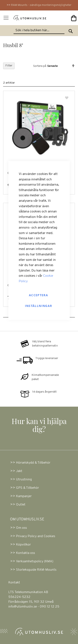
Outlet (21, 505)
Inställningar (39, 306)
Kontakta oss (25, 553)
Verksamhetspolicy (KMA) (35, 561)
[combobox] (39, 31)
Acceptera (38, 295)
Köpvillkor (23, 545)
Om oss (21, 528)
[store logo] (25, 19)
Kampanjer (24, 496)
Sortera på (40, 66)
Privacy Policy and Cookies (36, 536)
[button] (67, 98)
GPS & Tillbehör (27, 488)
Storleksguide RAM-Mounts (36, 570)
